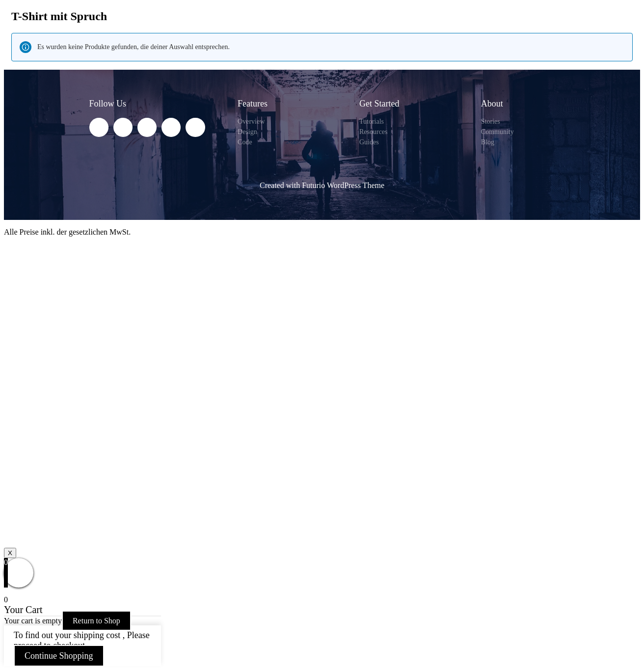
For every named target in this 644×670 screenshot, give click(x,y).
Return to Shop (96, 621)
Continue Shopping (59, 656)
